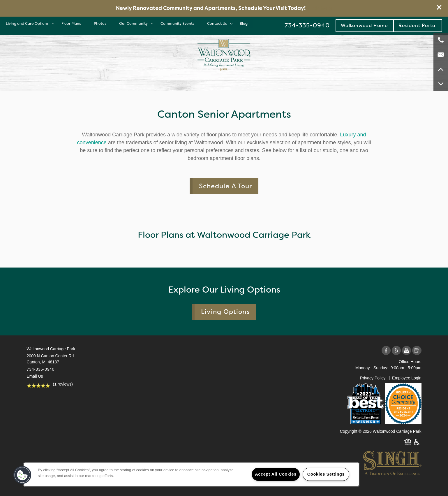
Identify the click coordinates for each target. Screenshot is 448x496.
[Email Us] (441, 54)
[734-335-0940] (441, 40)
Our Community (133, 23)
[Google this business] (417, 351)
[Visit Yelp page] (396, 351)
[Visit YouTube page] (406, 351)
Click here (319, 8)
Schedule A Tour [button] (226, 186)
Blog (244, 23)
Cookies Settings (326, 474)
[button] (439, 7)
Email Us (35, 376)
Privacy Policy (373, 378)
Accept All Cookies (276, 474)
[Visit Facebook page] (386, 351)
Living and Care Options (27, 23)
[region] (191, 474)
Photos (100, 23)
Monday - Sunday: (372, 368)
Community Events (177, 23)
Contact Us (217, 23)
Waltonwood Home (364, 25)
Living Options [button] (225, 312)
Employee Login (407, 378)
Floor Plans (71, 23)
